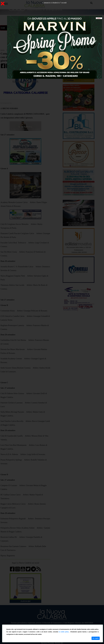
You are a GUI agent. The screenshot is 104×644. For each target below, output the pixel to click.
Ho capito (96, 638)
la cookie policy (64, 632)
